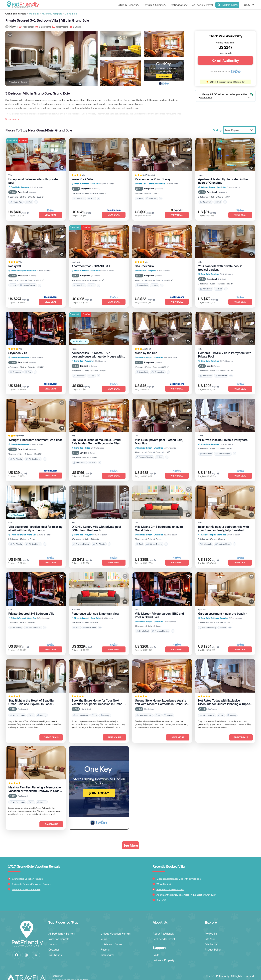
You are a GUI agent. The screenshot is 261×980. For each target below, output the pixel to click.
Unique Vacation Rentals (116, 927)
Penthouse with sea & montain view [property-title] (95, 610)
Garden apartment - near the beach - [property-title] (223, 610)
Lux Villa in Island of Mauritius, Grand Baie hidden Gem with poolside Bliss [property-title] (96, 439)
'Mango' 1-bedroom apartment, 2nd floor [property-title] (35, 437)
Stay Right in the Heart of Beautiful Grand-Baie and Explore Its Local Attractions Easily (31, 697)
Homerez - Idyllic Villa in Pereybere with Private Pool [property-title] (225, 353)
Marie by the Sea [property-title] (146, 351)
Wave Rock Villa (165, 877)
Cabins (53, 937)
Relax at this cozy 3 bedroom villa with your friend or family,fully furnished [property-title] (223, 525)
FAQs (156, 948)
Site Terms (211, 937)
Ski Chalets (55, 948)
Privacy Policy (213, 943)
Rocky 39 (161, 893)
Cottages (54, 943)
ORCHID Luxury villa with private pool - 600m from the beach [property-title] (97, 525)
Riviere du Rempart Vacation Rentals (31, 877)
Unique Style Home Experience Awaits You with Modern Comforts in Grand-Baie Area (162, 697)
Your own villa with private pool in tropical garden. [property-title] (220, 267)
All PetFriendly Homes (62, 927)
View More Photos (18, 82)
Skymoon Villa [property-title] (18, 351)
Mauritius (34, 13)
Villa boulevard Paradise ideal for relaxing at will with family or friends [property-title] (35, 525)
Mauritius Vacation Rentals (26, 883)
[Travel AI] (26, 971)
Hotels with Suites (111, 937)
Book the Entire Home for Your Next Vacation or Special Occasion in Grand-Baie (98, 697)
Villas (104, 932)
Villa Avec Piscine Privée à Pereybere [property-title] (223, 437)
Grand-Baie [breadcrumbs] (15, 187)
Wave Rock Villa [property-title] (82, 179)
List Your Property (163, 953)
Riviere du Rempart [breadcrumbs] (81, 184)
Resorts (105, 943)
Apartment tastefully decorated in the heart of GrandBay (186, 888)
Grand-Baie (71, 13)
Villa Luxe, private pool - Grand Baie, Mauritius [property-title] (159, 439)
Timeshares (107, 948)
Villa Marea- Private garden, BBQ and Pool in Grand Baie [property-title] (159, 611)
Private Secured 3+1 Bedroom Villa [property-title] (31, 610)
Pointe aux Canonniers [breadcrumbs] (156, 184)
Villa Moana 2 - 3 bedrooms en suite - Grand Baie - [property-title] (160, 525)
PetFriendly (223, 969)
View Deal (50, 215)
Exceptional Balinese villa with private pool (179, 872)
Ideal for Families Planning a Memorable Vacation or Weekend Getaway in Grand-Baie (35, 783)
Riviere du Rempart (52, 13)
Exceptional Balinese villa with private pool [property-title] (33, 181)
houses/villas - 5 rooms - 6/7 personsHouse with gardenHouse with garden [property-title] (97, 353)
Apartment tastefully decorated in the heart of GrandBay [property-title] (223, 181)
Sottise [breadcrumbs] (87, 445)
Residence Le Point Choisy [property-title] (153, 179)
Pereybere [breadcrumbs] (25, 187)
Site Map (210, 932)
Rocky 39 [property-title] (14, 265)
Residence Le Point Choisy (170, 883)
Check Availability (225, 60)
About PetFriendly (163, 927)
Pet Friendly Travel (202, 5)
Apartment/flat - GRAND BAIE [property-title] (91, 265)
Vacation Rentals (59, 932)
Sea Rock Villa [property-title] (144, 265)
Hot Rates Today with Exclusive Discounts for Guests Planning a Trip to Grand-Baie (224, 697)
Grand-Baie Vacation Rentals (27, 872)
